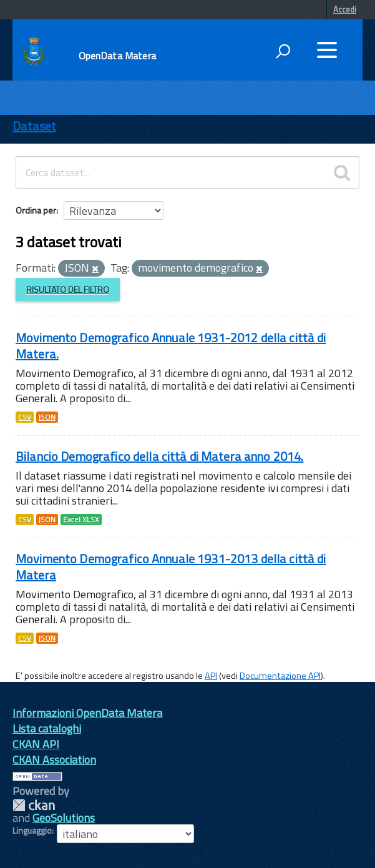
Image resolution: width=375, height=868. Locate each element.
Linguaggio (32, 831)
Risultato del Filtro (68, 289)
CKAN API (36, 744)
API (211, 676)
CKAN (34, 805)
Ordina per (36, 210)
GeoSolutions (64, 818)
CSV (25, 417)
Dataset (34, 126)
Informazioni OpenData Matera (87, 713)
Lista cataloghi (47, 728)
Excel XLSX (81, 520)
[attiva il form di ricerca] (283, 51)
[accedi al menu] (327, 50)
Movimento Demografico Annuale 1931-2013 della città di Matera (171, 567)
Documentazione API (280, 676)
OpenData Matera (117, 56)
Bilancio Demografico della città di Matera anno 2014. (159, 456)
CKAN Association (54, 760)
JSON (47, 417)
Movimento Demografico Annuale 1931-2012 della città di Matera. (171, 346)
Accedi (345, 9)
